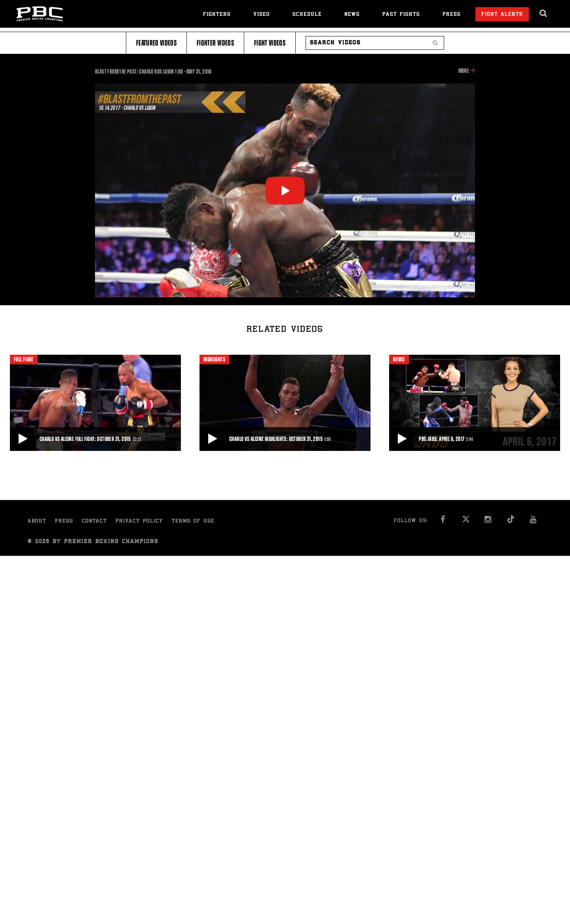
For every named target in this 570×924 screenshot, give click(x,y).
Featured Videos (156, 43)
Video (262, 15)
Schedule (307, 15)
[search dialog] (544, 13)
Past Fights (401, 15)
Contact (94, 522)
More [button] (464, 71)
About (37, 522)
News (352, 15)
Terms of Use (193, 522)
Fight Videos (270, 43)
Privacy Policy (139, 522)
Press (452, 15)
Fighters (217, 15)
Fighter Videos (215, 43)
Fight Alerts (502, 15)
